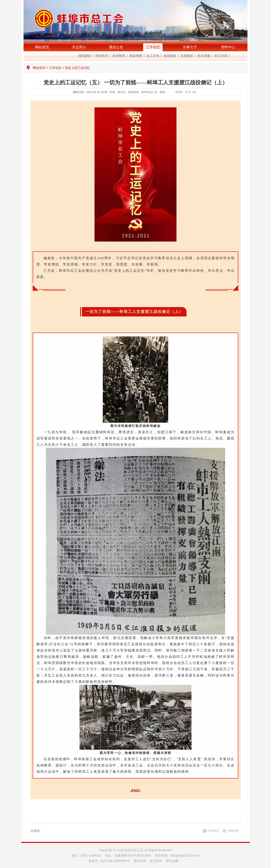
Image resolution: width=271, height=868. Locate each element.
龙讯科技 (156, 861)
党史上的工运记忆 (77, 68)
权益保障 (136, 56)
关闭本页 (233, 831)
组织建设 (85, 56)
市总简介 (79, 47)
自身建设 (187, 56)
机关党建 (204, 56)
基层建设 (170, 56)
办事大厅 (190, 47)
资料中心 (228, 47)
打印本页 (214, 831)
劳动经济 (102, 56)
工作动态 (153, 47)
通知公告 (116, 47)
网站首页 (42, 47)
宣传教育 (119, 56)
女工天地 (153, 56)
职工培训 (221, 56)
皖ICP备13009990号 (115, 861)
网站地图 (172, 861)
